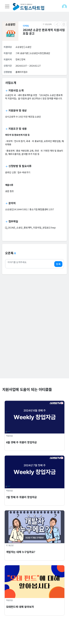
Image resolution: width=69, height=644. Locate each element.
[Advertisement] (34, 344)
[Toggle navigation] (7, 6)
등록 (58, 264)
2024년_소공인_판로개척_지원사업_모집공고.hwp (30, 227)
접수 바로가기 (24, 172)
